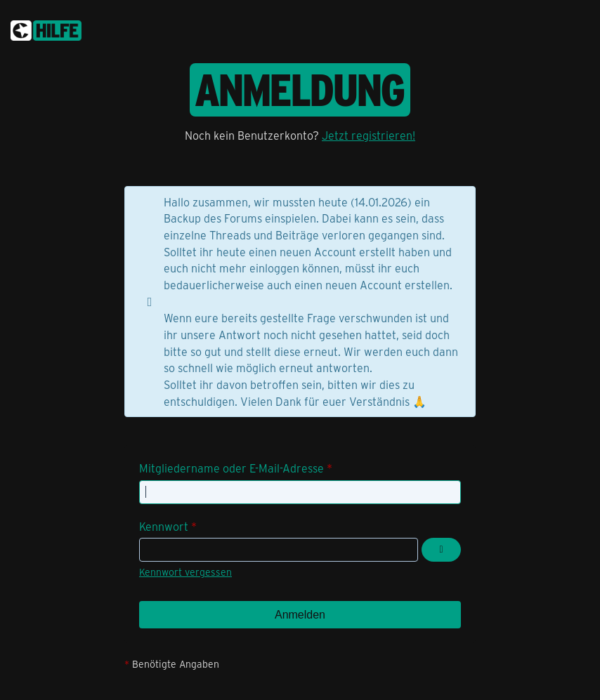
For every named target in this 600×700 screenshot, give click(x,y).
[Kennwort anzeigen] (441, 550)
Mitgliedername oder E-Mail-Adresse (231, 468)
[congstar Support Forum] (46, 28)
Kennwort (164, 526)
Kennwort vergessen (185, 572)
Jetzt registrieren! (369, 135)
